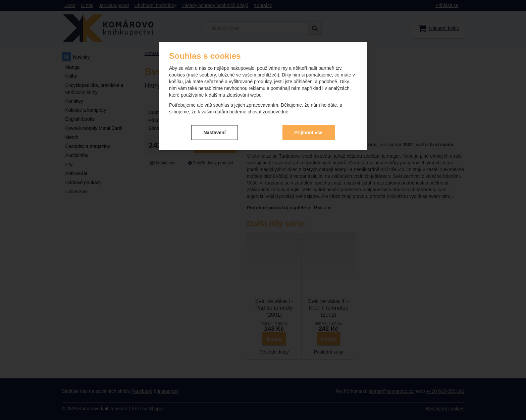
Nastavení (214, 133)
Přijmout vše (309, 133)
